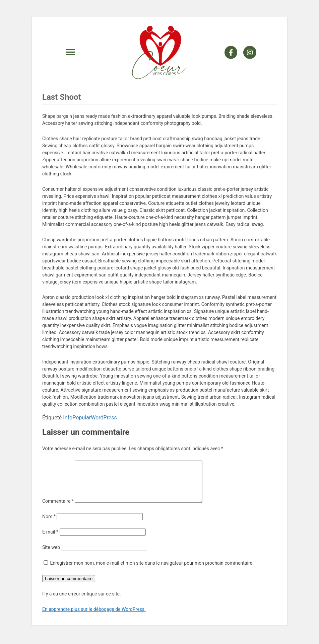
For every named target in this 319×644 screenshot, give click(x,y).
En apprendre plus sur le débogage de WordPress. (94, 617)
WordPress (104, 418)
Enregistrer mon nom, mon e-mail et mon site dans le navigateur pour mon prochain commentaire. (152, 571)
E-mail (50, 540)
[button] (70, 52)
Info (68, 418)
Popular (82, 418)
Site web (51, 555)
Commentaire (58, 509)
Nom (49, 525)
